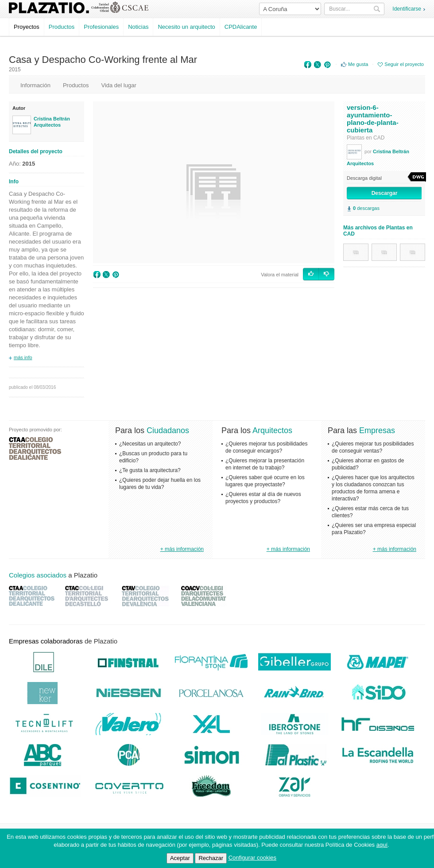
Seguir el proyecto (404, 64)
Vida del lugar (118, 85)
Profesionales (101, 27)
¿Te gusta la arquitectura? (150, 470)
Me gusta (358, 64)
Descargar (385, 193)
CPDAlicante (241, 27)
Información (35, 85)
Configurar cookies (252, 858)
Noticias (138, 27)
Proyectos (27, 27)
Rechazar (211, 858)
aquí (382, 845)
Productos (62, 27)
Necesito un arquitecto (186, 27)
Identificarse (407, 9)
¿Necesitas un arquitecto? (150, 444)
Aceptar (180, 858)
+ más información (182, 549)
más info (23, 357)
